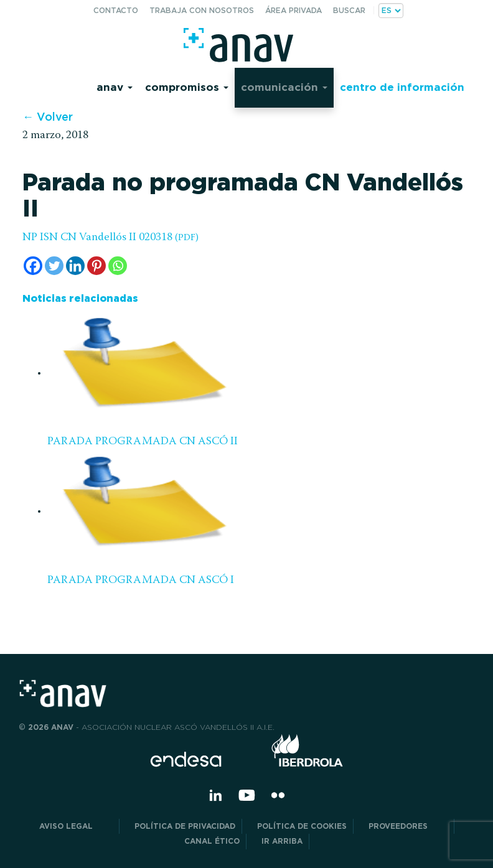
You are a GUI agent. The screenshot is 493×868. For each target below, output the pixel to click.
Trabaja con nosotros (202, 10)
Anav (115, 87)
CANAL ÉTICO (212, 841)
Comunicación (284, 87)
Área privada (293, 10)
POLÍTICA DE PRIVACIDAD (185, 826)
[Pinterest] (96, 266)
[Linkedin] (75, 266)
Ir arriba (282, 841)
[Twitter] (54, 266)
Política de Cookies (302, 826)
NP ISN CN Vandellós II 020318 (110, 238)
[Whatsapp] (118, 266)
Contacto (116, 10)
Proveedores (408, 826)
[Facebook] (33, 266)
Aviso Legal (76, 826)
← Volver (48, 117)
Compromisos (187, 87)
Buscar (349, 10)
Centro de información (402, 87)
